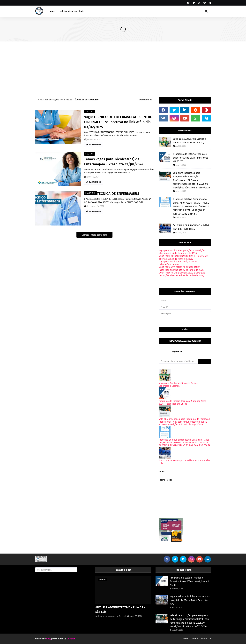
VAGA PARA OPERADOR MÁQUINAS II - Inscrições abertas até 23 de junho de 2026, (183, 258)
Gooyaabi (71, 639)
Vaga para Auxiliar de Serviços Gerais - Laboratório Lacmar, (189, 141)
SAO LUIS (89, 112)
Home (162, 472)
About (195, 639)
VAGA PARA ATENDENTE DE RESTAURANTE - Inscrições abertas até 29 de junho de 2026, (181, 269)
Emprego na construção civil (112, 616)
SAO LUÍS (89, 154)
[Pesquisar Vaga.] (56, 570)
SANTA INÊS (90, 193)
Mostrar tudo (146, 100)
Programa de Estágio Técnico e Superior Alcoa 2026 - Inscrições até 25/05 (191, 158)
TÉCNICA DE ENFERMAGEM (118, 194)
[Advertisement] (123, 66)
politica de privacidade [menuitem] (72, 11)
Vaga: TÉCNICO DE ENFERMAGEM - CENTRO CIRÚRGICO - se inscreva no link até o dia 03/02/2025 (118, 122)
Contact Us (206, 639)
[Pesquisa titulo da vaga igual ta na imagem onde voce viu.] (178, 361)
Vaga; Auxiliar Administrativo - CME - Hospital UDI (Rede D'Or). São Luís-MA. (190, 600)
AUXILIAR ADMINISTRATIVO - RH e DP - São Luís (120, 610)
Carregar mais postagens (94, 235)
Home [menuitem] (52, 11)
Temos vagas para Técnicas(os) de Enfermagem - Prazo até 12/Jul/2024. (114, 162)
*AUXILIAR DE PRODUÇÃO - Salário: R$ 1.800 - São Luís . (192, 227)
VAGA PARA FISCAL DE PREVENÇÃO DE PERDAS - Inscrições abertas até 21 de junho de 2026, (183, 274)
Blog (48, 639)
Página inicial (165, 480)
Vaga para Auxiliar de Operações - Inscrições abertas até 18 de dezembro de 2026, (182, 252)
